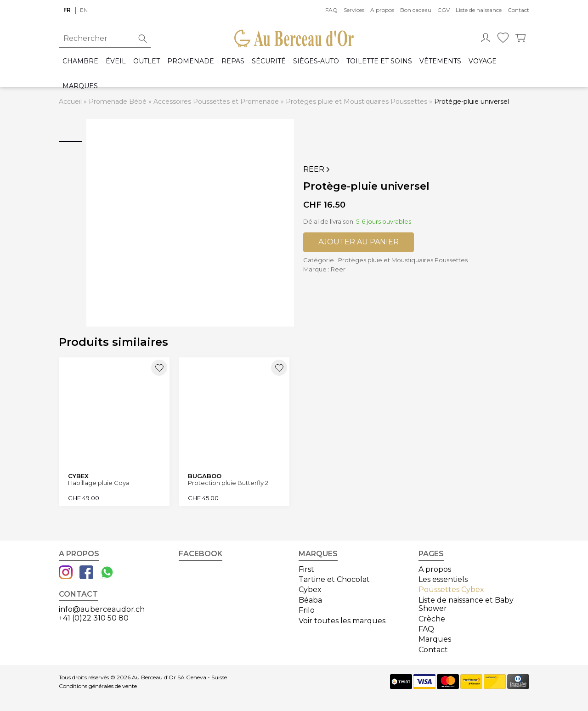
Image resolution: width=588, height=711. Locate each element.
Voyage (483, 61)
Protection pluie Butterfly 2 (228, 483)
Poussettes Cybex (451, 590)
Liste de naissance (479, 10)
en (84, 10)
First (306, 569)
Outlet (147, 61)
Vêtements (440, 61)
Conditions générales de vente (98, 686)
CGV (444, 10)
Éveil (116, 61)
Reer (317, 169)
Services (354, 10)
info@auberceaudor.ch (102, 609)
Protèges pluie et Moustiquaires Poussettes (356, 102)
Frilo (307, 610)
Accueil (70, 102)
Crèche (432, 619)
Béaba (310, 600)
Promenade (191, 61)
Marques (80, 86)
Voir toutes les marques (342, 621)
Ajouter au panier (359, 242)
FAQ (331, 10)
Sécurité (269, 61)
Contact (518, 10)
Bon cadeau (416, 10)
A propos (382, 10)
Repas (233, 61)
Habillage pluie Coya (99, 483)
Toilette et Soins (379, 61)
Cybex (310, 590)
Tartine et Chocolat (334, 579)
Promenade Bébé (118, 102)
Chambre (80, 61)
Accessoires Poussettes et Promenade (216, 102)
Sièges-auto (316, 61)
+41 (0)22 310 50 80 (94, 618)
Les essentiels (443, 579)
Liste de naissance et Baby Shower (466, 604)
